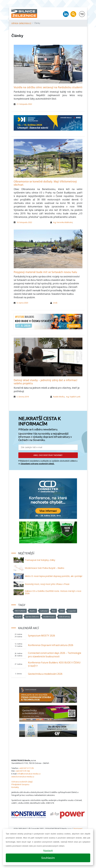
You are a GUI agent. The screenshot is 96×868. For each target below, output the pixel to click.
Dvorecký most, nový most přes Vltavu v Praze (47, 584)
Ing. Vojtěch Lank (73, 397)
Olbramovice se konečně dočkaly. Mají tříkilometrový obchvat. (45, 183)
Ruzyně (18, 617)
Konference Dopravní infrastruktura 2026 (51, 645)
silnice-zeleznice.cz (21, 23)
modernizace (49, 617)
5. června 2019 (23, 397)
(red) (55, 303)
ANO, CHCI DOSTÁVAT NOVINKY (48, 455)
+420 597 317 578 (26, 768)
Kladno (33, 611)
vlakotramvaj (64, 617)
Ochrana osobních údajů (22, 782)
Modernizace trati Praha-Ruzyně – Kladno (45, 568)
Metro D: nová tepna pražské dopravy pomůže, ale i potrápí (53, 576)
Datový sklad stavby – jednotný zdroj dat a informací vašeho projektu (45, 382)
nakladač (44, 611)
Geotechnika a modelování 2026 (45, 674)
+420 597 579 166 (23, 771)
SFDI (62, 611)
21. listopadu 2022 (24, 104)
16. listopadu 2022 (24, 222)
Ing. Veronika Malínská (63, 222)
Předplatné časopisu (20, 784)
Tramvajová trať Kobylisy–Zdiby (40, 560)
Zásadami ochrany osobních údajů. (38, 464)
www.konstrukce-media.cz (23, 777)
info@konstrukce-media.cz (29, 774)
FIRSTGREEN (20, 611)
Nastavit (48, 851)
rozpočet (72, 611)
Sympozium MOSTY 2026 (42, 636)
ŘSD (54, 611)
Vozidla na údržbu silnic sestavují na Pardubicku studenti (48, 87)
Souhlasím (48, 858)
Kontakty (15, 787)
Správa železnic (32, 617)
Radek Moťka (59, 397)
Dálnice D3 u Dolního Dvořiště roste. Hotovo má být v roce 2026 (53, 592)
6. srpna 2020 (22, 303)
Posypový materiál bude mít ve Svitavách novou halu (45, 272)
